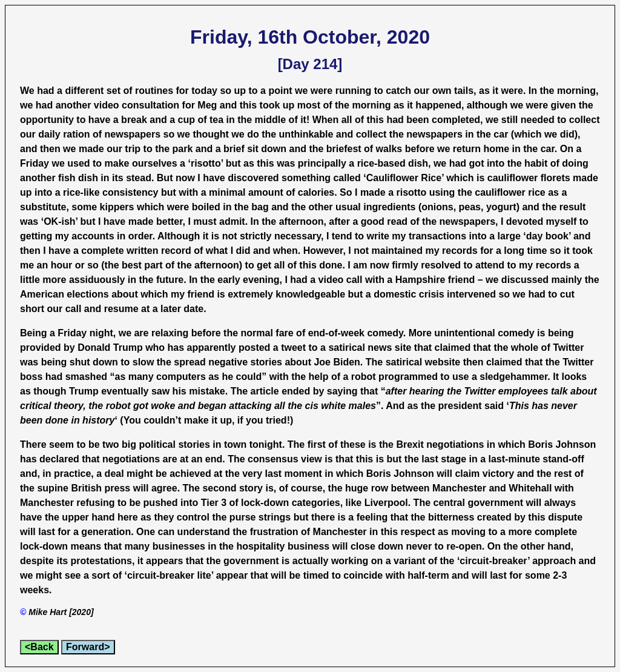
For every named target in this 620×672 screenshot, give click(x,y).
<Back (39, 647)
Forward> (88, 647)
